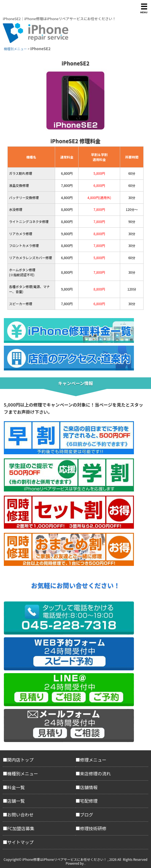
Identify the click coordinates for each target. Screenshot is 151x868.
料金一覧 (16, 787)
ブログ (87, 815)
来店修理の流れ (95, 773)
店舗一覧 (16, 801)
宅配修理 (89, 801)
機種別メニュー (23, 773)
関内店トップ (20, 760)
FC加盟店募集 (21, 828)
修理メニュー (93, 760)
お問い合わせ (20, 815)
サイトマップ (20, 842)
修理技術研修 (93, 828)
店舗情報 (89, 787)
